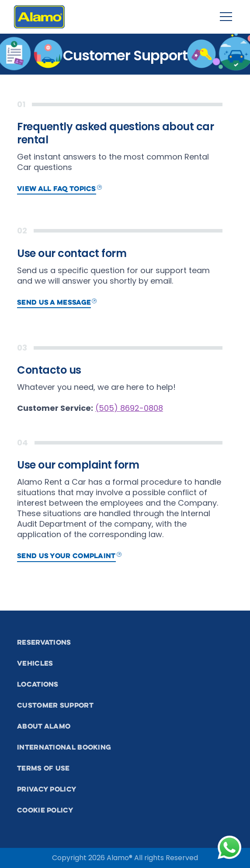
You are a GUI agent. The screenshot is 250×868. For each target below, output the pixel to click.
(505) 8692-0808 (129, 408)
